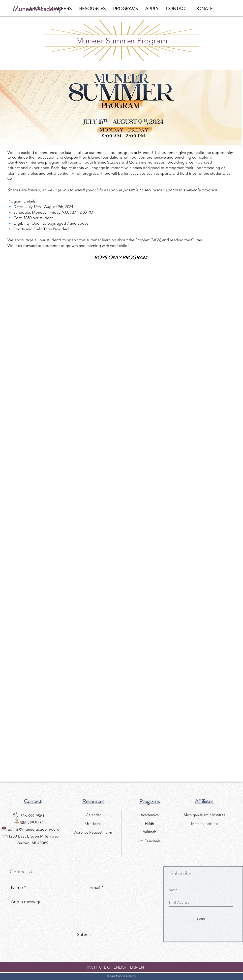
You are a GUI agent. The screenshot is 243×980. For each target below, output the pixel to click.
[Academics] (149, 815)
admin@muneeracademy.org (34, 829)
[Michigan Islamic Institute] (205, 815)
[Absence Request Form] (93, 832)
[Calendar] (93, 815)
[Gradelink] (93, 824)
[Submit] (84, 935)
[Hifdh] (149, 824)
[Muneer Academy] (37, 9)
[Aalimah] (149, 832)
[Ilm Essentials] (149, 841)
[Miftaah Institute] (204, 824)
